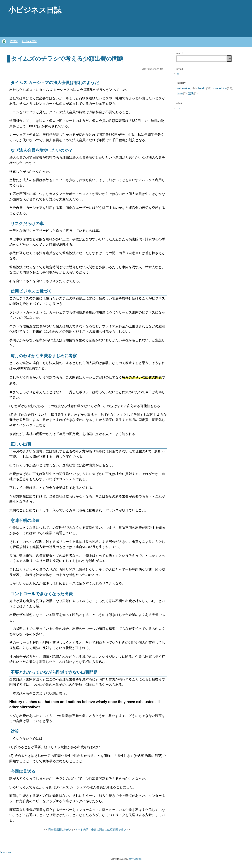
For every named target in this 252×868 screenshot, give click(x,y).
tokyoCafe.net (135, 859)
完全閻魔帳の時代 (59, 830)
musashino (220, 88)
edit (178, 108)
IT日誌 (14, 41)
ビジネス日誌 (29, 41)
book (180, 93)
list (178, 74)
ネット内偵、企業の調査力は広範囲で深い (101, 830)
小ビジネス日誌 (35, 10)
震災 (191, 93)
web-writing (184, 88)
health (202, 88)
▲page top (6, 852)
